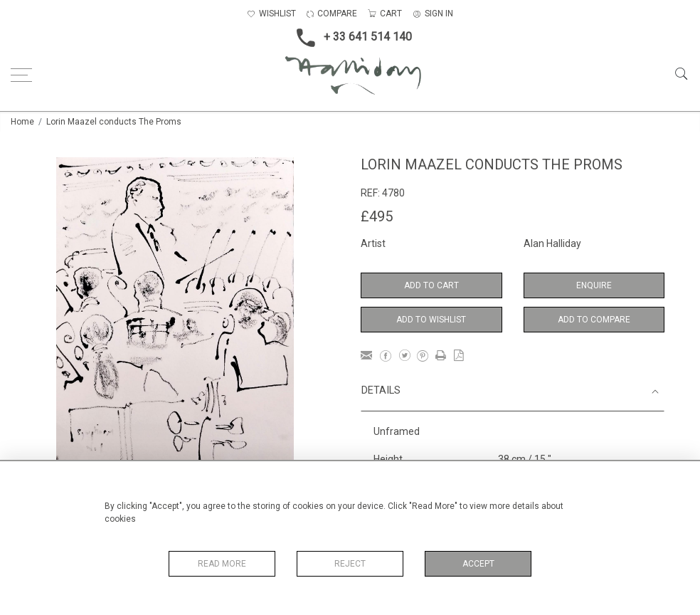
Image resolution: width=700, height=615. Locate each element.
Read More (222, 564)
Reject (350, 564)
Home (22, 122)
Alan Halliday (552, 243)
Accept (478, 564)
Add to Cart (431, 285)
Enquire (594, 285)
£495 (377, 216)
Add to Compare (594, 320)
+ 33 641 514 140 (350, 38)
